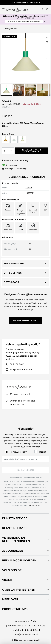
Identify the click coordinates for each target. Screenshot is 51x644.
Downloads (11, 282)
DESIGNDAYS (24, 21)
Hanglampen (11, 28)
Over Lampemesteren (19, 590)
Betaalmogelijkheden (19, 560)
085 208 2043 (17, 364)
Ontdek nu (29, 18)
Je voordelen (13, 551)
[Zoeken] (43, 9)
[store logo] (19, 9)
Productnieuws (15, 609)
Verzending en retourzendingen (16, 539)
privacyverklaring (34, 505)
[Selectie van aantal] (8, 151)
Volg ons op (12, 570)
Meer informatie (14, 264)
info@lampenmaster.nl (21, 369)
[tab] (26, 518)
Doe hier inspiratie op (24, 320)
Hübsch (29, 188)
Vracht (8, 580)
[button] (6, 90)
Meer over (10, 599)
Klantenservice (15, 518)
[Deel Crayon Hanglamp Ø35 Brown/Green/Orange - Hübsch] (47, 42)
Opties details (13, 273)
